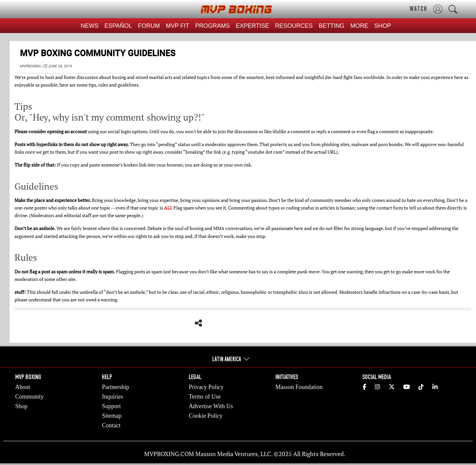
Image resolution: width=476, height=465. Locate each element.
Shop (21, 406)
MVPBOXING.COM (169, 454)
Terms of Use (205, 397)
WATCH (418, 9)
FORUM (149, 26)
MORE (359, 26)
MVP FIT (178, 26)
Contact (111, 425)
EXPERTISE (252, 26)
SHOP (383, 26)
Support (111, 406)
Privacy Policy (206, 387)
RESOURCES (294, 26)
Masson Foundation (299, 387)
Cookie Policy (206, 416)
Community (29, 397)
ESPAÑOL (118, 26)
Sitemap (112, 416)
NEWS (90, 26)
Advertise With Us (211, 406)
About (23, 387)
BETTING (332, 26)
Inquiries (112, 397)
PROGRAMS (212, 26)
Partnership (115, 387)
